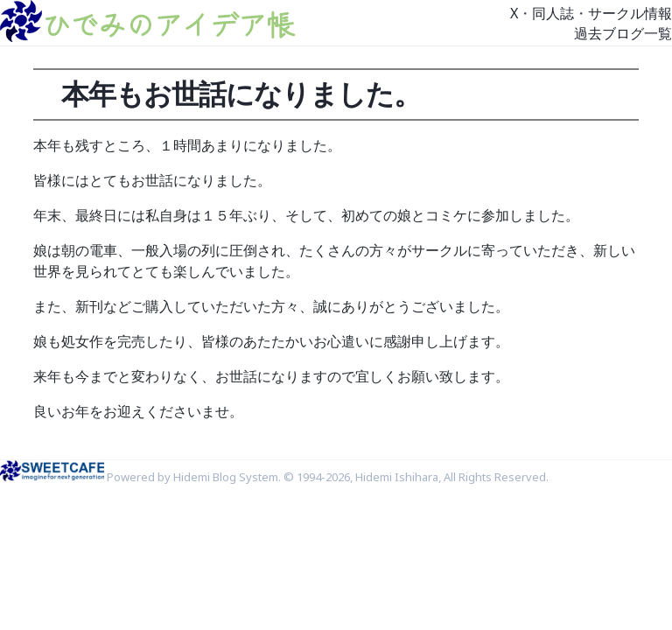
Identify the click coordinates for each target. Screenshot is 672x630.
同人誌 (553, 13)
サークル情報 (630, 13)
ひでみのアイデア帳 (168, 24)
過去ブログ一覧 (623, 33)
